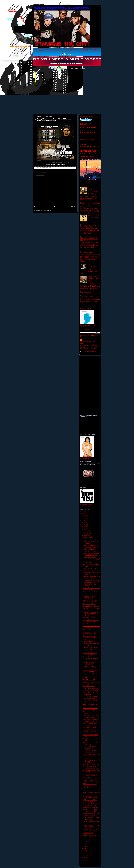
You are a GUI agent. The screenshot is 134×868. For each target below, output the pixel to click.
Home (55, 207)
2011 (84, 527)
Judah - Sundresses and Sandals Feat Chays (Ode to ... (91, 638)
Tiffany (84, 340)
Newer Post (37, 207)
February (86, 853)
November (86, 533)
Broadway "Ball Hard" (89, 630)
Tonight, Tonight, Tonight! (90, 604)
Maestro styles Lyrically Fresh (91, 778)
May (85, 846)
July (85, 842)
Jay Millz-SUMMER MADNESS (91, 606)
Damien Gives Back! (89, 641)
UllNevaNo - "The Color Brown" (91, 788)
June (85, 844)
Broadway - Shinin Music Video (91, 764)
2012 (84, 525)
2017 (84, 514)
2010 (84, 529)
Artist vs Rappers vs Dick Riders (89, 296)
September (87, 538)
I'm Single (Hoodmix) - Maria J (91, 696)
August (86, 540)
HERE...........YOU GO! (94, 216)
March (85, 851)
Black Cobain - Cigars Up (90, 618)
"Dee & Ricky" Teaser (89, 758)
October (86, 535)
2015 (84, 518)
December (86, 531)
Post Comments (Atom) (47, 210)
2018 (84, 511)
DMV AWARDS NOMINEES (88, 253)
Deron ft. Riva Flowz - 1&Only (91, 790)
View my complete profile (89, 351)
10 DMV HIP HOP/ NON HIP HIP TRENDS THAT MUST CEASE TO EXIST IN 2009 (89, 239)
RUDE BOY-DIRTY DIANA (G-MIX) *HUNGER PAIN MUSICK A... (91, 614)
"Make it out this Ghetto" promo (91, 594)
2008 (84, 860)
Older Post (74, 207)
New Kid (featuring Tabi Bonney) (92, 580)
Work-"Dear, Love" (88, 833)
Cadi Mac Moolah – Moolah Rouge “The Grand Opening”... (90, 649)
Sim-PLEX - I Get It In (89, 686)
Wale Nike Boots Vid (86, 292)
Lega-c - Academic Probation (91, 674)
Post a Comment (40, 175)
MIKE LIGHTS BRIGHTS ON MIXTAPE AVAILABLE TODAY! (91, 584)
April (85, 848)
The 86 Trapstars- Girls (89, 680)
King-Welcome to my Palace (91, 808)
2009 (84, 858)
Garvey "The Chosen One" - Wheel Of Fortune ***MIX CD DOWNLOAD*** (54, 120)
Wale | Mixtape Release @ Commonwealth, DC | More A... (91, 700)
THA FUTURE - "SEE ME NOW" (92, 688)
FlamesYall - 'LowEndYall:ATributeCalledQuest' (92, 658)
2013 (84, 522)
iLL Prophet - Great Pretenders (91, 690)
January (86, 855)
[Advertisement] (55, 192)
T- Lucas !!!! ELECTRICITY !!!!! (91, 839)
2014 (84, 520)
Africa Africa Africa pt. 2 (89, 624)
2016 (84, 516)
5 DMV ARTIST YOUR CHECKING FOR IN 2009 (94, 279)
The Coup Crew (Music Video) (91, 592)
